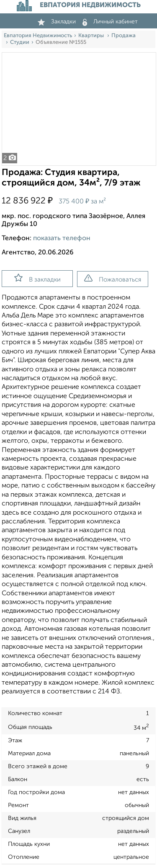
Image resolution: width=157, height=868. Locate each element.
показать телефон (62, 239)
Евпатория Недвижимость (38, 36)
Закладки (57, 22)
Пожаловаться (113, 279)
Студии (20, 42)
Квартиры (92, 36)
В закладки (37, 278)
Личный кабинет (110, 22)
